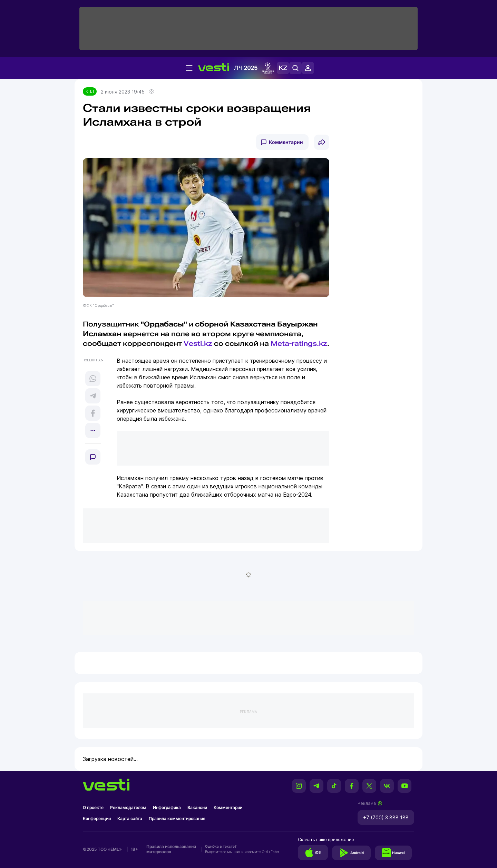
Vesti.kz (198, 343)
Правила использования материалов (171, 849)
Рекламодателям (128, 807)
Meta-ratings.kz (299, 343)
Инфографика (167, 807)
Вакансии (197, 807)
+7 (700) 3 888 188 (386, 817)
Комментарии (286, 142)
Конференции (97, 818)
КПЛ (90, 91)
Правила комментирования (177, 818)
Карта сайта (130, 818)
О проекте (93, 807)
